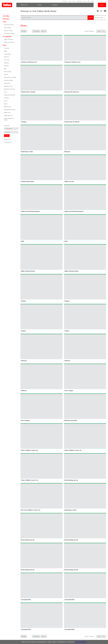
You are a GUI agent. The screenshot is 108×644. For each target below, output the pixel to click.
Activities (6, 98)
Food (5, 92)
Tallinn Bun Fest (8, 115)
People (6, 104)
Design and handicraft (10, 95)
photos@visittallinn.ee (81, 642)
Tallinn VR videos (9, 39)
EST (89, 1)
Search (91, 18)
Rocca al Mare (8, 72)
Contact (39, 5)
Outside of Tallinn (9, 80)
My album (55, 5)
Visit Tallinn (64, 1)
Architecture (7, 83)
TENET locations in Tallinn (9, 119)
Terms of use (24, 5)
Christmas (7, 48)
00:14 (85, 1)
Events (6, 101)
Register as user (8, 140)
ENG (92, 1)
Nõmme (6, 74)
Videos (5, 22)
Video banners (8, 28)
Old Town (7, 57)
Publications (6, 19)
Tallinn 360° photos (9, 42)
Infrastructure (7, 107)
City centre (7, 60)
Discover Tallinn (8, 31)
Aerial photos (7, 54)
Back (25, 31)
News (74, 1)
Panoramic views (8, 86)
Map (70, 1)
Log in (102, 5)
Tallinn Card (7, 113)
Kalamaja (6, 63)
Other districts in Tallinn (10, 77)
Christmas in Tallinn (9, 34)
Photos (5, 45)
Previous (37, 31)
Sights (6, 51)
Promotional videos (9, 25)
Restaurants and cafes (9, 89)
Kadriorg (6, 66)
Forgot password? (8, 142)
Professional (79, 1)
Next (43, 31)
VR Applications (7, 36)
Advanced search (100, 18)
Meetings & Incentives (10, 110)
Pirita (5, 69)
